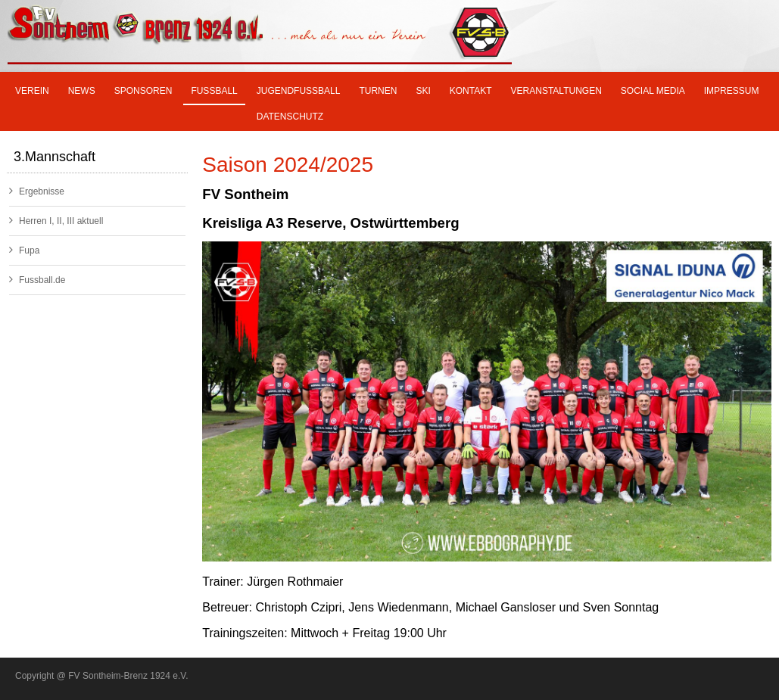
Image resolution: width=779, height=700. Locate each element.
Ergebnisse (37, 191)
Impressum (732, 91)
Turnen (378, 91)
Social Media (653, 91)
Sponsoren (143, 91)
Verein (32, 91)
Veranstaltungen (556, 91)
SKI (423, 91)
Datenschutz (290, 117)
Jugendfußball (299, 91)
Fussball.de (37, 280)
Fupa (24, 250)
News (82, 91)
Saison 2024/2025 (288, 165)
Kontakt (471, 91)
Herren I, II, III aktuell (56, 221)
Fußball (214, 91)
